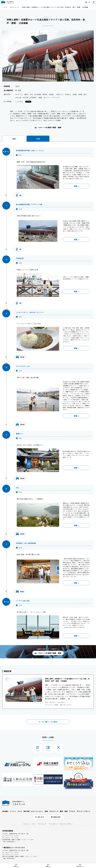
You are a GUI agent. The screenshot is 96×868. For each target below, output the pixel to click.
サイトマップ (42, 824)
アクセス (72, 811)
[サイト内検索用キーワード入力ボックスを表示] (89, 2)
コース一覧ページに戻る (48, 722)
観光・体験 (64, 811)
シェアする (19, 101)
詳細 (76, 186)
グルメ (20, 811)
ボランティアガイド (83, 811)
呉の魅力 (5, 811)
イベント (13, 811)
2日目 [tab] (38, 139)
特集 (46, 811)
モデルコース (14, 7)
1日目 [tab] (14, 139)
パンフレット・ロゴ (29, 824)
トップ (5, 7)
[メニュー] (94, 2)
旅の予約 (27, 811)
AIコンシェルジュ (37, 811)
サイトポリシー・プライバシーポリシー (61, 824)
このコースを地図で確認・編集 (48, 127)
